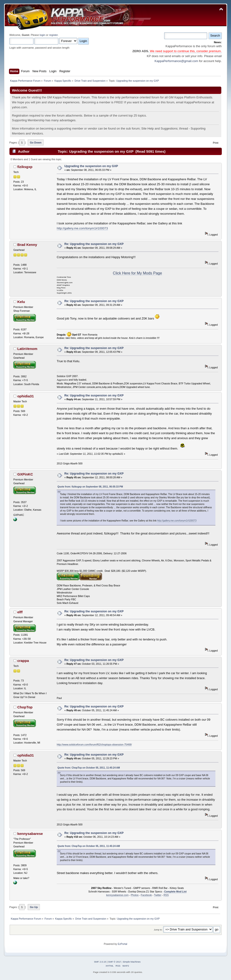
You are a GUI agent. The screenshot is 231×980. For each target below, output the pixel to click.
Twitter (158, 895)
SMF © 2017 (115, 962)
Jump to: (158, 930)
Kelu (21, 302)
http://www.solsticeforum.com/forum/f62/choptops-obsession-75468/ (94, 744)
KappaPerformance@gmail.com (176, 61)
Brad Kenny (27, 245)
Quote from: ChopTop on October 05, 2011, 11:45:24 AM (89, 768)
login (43, 35)
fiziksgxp (25, 167)
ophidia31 (26, 396)
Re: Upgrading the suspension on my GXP (94, 244)
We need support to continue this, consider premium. (185, 51)
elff (20, 612)
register (53, 35)
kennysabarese (30, 834)
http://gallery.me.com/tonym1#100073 (82, 228)
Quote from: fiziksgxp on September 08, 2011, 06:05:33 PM (90, 487)
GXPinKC (25, 474)
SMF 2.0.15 (100, 962)
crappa (23, 661)
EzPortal (122, 944)
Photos (135, 895)
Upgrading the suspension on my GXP (91, 166)
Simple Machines (132, 962)
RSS (166, 895)
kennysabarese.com (117, 895)
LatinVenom (27, 349)
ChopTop (25, 707)
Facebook (146, 895)
